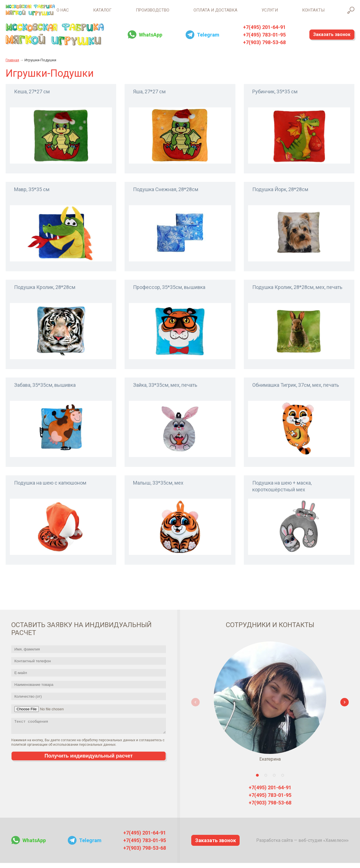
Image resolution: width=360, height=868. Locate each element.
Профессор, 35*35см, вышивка (169, 292)
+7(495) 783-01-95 (255, 39)
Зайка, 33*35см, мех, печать (165, 390)
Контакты (313, 13)
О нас (13, 13)
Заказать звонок (325, 39)
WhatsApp (147, 39)
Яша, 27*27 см (149, 96)
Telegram (202, 39)
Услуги (260, 13)
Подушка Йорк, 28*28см (280, 194)
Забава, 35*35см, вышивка (45, 390)
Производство (123, 13)
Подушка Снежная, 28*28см (166, 194)
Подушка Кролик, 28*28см (45, 292)
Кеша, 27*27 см (32, 96)
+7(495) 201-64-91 (255, 32)
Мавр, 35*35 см (32, 194)
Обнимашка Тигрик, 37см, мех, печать (296, 390)
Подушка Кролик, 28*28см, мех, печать (297, 292)
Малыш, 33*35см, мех (158, 488)
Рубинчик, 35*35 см (275, 96)
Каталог (63, 13)
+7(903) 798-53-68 (255, 47)
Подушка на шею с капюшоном (50, 488)
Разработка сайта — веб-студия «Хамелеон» (302, 845)
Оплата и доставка (196, 13)
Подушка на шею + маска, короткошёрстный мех (282, 491)
